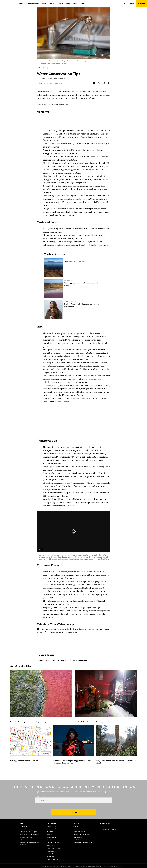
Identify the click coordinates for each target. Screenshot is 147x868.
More (83, 3)
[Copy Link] (109, 90)
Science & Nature (64, 3)
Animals (20, 3)
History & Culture (32, 3)
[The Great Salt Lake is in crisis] (73, 275)
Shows (75, 3)
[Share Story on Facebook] (94, 90)
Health (52, 3)
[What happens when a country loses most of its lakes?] (73, 296)
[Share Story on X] (99, 90)
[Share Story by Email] (104, 90)
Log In (132, 3)
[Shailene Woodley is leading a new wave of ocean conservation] (73, 317)
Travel (44, 3)
